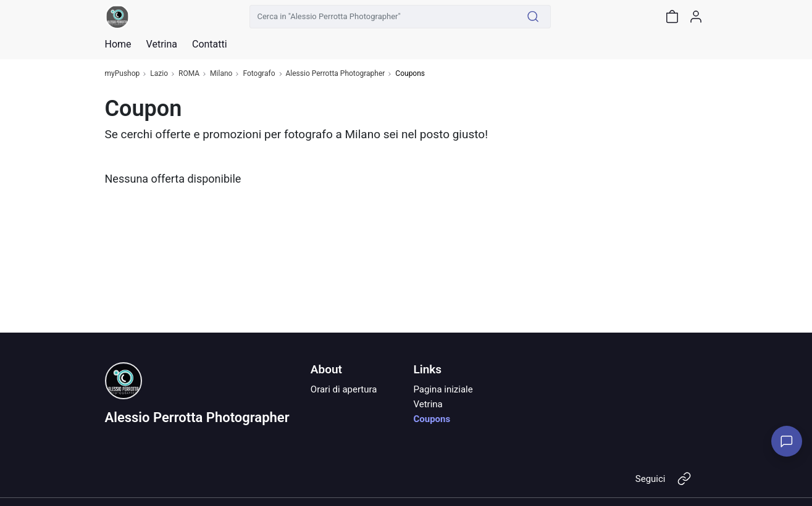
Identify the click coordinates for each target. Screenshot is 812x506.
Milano (221, 74)
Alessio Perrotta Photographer (336, 74)
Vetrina (428, 404)
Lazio (159, 74)
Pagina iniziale (443, 389)
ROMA (189, 74)
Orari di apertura (344, 389)
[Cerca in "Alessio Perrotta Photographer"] (383, 17)
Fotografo (259, 74)
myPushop (123, 74)
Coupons (432, 419)
